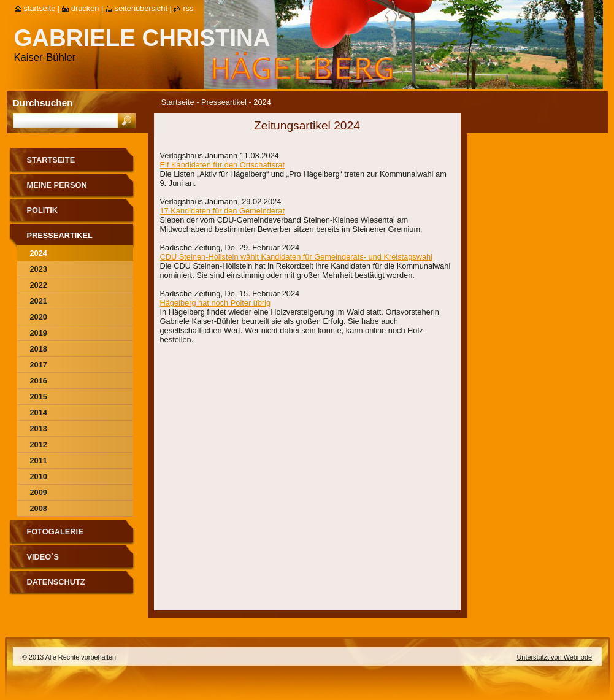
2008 (39, 508)
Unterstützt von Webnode (554, 657)
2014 (39, 413)
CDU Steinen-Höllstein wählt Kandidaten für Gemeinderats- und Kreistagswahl (297, 257)
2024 (39, 253)
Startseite (178, 102)
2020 (39, 317)
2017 (39, 365)
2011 (39, 460)
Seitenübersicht (141, 8)
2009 (39, 492)
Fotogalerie (55, 532)
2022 (39, 285)
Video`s (43, 557)
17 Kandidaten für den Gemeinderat (222, 211)
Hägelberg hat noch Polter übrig (216, 303)
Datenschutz (56, 582)
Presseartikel (224, 102)
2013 (39, 429)
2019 (39, 333)
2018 (39, 349)
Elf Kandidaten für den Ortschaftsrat (222, 165)
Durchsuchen (43, 103)
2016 (39, 381)
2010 (39, 476)
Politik (42, 210)
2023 (39, 269)
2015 (39, 397)
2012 (39, 444)
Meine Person (57, 185)
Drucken (85, 8)
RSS (188, 8)
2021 (39, 301)
